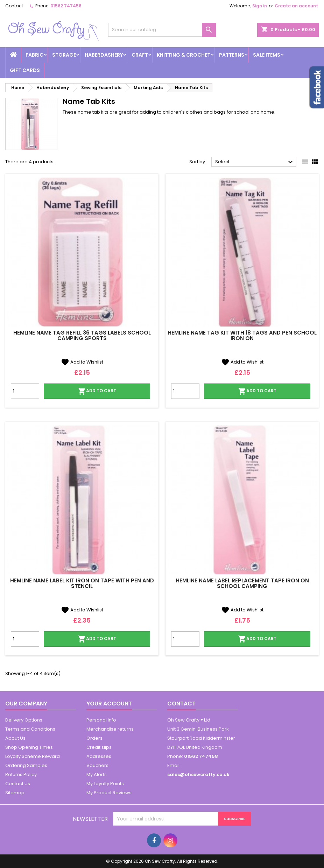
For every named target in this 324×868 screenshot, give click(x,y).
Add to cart (97, 391)
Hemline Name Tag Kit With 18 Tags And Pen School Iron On (242, 335)
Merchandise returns (110, 729)
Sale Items (267, 55)
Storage (64, 55)
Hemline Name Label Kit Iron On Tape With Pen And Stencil (82, 583)
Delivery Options (24, 720)
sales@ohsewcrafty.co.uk (198, 774)
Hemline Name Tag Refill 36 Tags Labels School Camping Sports (82, 335)
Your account (109, 704)
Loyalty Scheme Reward (33, 756)
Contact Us (18, 784)
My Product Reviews (109, 793)
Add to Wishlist (82, 362)
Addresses (99, 756)
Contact (14, 6)
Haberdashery (104, 55)
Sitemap (15, 793)
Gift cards (25, 70)
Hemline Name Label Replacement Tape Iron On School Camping (242, 583)
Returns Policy (21, 774)
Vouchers (97, 765)
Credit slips (99, 747)
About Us (15, 738)
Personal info (101, 720)
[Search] (162, 30)
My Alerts (97, 774)
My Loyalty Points (105, 784)
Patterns (232, 55)
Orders (94, 738)
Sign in (260, 6)
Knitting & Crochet (184, 55)
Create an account (296, 6)
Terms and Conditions (30, 729)
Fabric (34, 55)
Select (255, 162)
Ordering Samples (26, 765)
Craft (140, 55)
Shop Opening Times (29, 747)
